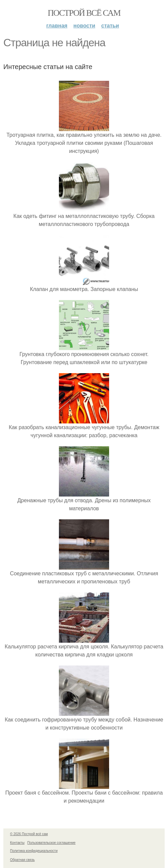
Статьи (110, 26)
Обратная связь (22, 860)
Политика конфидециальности (34, 851)
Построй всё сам (84, 13)
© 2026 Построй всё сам (29, 834)
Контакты (17, 843)
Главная (57, 26)
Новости (84, 26)
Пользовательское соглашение (52, 843)
